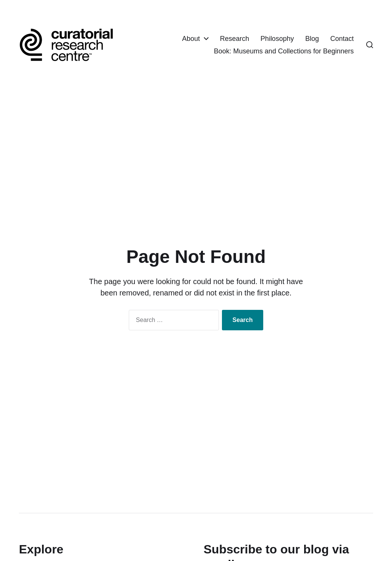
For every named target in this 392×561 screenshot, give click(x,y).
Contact (342, 39)
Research (235, 39)
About (191, 39)
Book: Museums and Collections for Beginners (284, 52)
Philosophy (277, 39)
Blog (312, 39)
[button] (370, 45)
